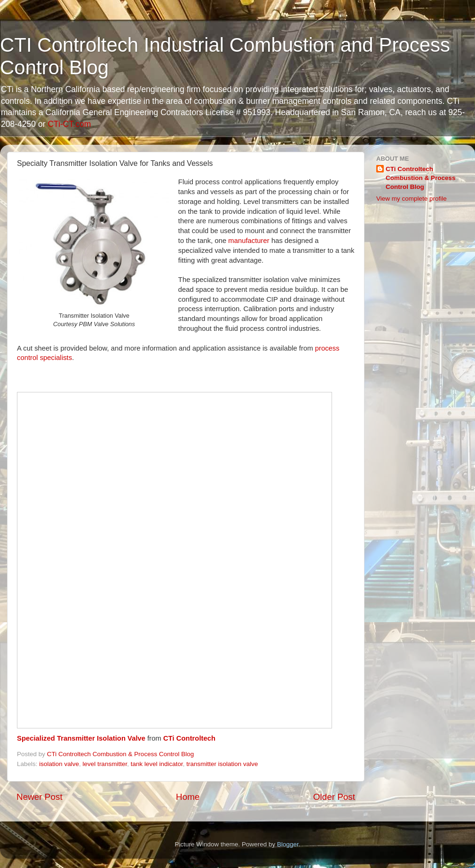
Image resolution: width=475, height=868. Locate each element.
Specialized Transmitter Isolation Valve (81, 738)
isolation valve (59, 764)
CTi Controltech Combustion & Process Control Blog (421, 178)
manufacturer (249, 241)
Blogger (288, 844)
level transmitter (105, 764)
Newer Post (40, 797)
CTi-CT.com (69, 124)
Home (188, 797)
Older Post (334, 797)
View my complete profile (412, 199)
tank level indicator (157, 764)
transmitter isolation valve (222, 764)
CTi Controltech (189, 738)
